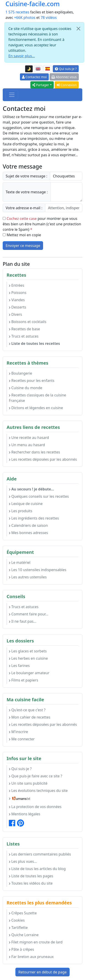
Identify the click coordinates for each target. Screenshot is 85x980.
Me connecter (22, 739)
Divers (15, 314)
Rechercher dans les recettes (34, 452)
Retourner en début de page (42, 972)
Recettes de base (24, 329)
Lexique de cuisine (26, 504)
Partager (41, 85)
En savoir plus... (22, 56)
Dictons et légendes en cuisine (36, 408)
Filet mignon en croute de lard (36, 942)
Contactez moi (34, 77)
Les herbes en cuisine (28, 658)
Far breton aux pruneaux (31, 957)
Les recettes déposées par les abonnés (43, 459)
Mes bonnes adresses (28, 533)
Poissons (18, 293)
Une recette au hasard (29, 438)
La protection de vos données (35, 807)
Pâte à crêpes (21, 949)
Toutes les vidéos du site (31, 883)
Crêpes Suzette (23, 913)
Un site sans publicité (28, 783)
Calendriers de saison (28, 525)
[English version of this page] (38, 69)
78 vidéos (49, 17)
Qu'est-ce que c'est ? (27, 710)
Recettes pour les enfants (32, 381)
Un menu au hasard (27, 445)
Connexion (67, 85)
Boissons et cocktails (28, 322)
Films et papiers (23, 680)
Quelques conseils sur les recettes (39, 496)
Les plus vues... (23, 861)
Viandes (17, 300)
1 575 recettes (17, 12)
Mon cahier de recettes (30, 717)
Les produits (21, 511)
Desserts (17, 307)
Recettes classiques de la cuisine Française (38, 398)
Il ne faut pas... (23, 621)
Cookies (17, 920)
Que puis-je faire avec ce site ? (35, 776)
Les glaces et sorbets (28, 651)
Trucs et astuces (24, 336)
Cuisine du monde (25, 388)
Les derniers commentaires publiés (40, 854)
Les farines (19, 666)
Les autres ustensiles (28, 577)
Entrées (17, 285)
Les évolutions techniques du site (38, 791)
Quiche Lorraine (24, 935)
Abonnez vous (64, 77)
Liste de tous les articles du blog (37, 869)
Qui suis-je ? (66, 69)
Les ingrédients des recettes (34, 518)
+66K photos (25, 17)
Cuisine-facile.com (33, 4)
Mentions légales (25, 814)
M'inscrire (18, 732)
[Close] (78, 29)
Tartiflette (18, 928)
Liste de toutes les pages (31, 876)
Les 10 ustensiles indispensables (38, 570)
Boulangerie (21, 373)
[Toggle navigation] (12, 95)
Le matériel (20, 562)
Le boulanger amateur (29, 673)
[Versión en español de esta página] (48, 69)
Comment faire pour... (29, 614)
